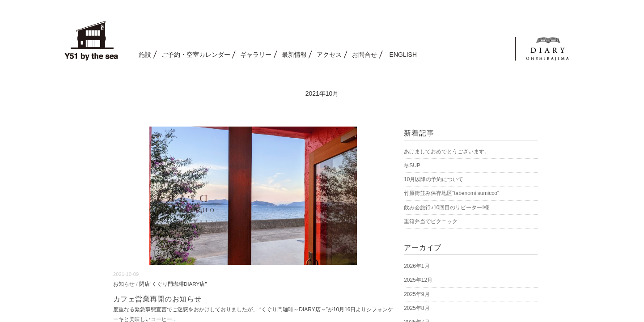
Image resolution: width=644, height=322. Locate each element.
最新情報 (294, 55)
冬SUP (412, 165)
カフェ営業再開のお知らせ (157, 299)
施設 (145, 55)
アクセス (329, 55)
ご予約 (196, 55)
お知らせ (124, 284)
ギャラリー (256, 55)
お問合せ (364, 55)
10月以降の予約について (434, 179)
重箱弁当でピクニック (431, 221)
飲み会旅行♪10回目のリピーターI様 (447, 208)
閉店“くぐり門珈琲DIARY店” (173, 284)
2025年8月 (417, 308)
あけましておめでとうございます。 (447, 152)
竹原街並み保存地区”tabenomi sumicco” (451, 193)
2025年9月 (417, 294)
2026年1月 (417, 266)
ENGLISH (403, 55)
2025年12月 (418, 280)
